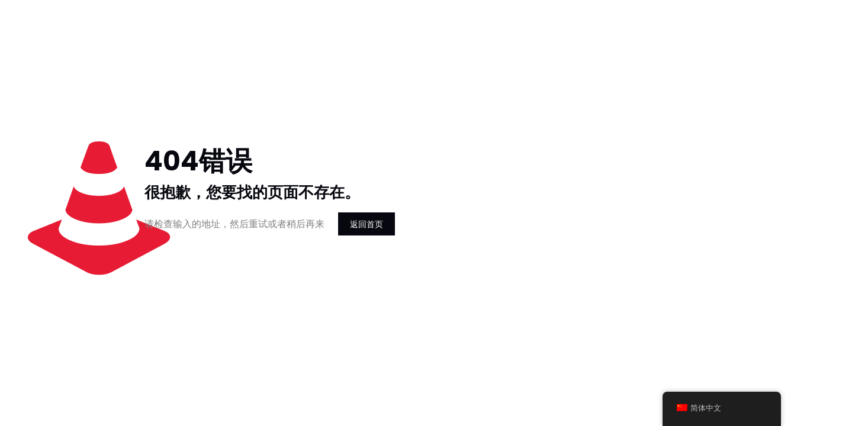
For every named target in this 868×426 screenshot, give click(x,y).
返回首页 (367, 224)
